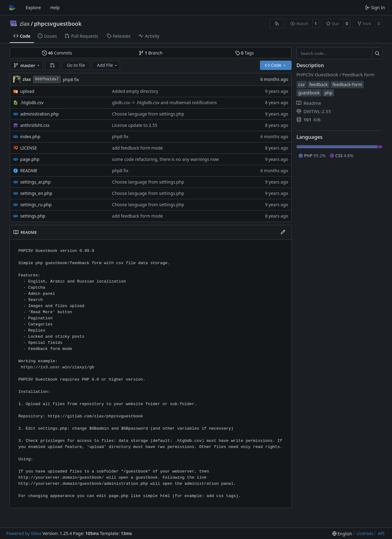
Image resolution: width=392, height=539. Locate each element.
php (328, 93)
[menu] (342, 534)
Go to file (76, 65)
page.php (30, 159)
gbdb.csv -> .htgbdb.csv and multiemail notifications (164, 102)
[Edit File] (283, 232)
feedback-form (347, 84)
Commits (57, 53)
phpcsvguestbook (58, 24)
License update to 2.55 (135, 125)
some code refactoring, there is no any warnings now (166, 159)
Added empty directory (135, 91)
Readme (309, 103)
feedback (318, 84)
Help (55, 8)
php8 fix (71, 80)
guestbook (309, 93)
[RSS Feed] (277, 24)
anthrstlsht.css (35, 125)
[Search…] (377, 53)
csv (302, 84)
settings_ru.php (36, 205)
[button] (52, 65)
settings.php (33, 216)
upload (27, 91)
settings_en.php (36, 193)
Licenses (365, 533)
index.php (30, 137)
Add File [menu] (107, 65)
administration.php (40, 114)
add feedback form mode (138, 148)
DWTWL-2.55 (314, 111)
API (381, 533)
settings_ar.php (36, 182)
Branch (151, 53)
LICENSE (29, 148)
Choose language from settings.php (148, 114)
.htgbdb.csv (32, 102)
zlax (25, 24)
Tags (245, 53)
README (29, 171)
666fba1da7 (47, 79)
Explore (33, 8)
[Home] (12, 8)
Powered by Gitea (24, 533)
